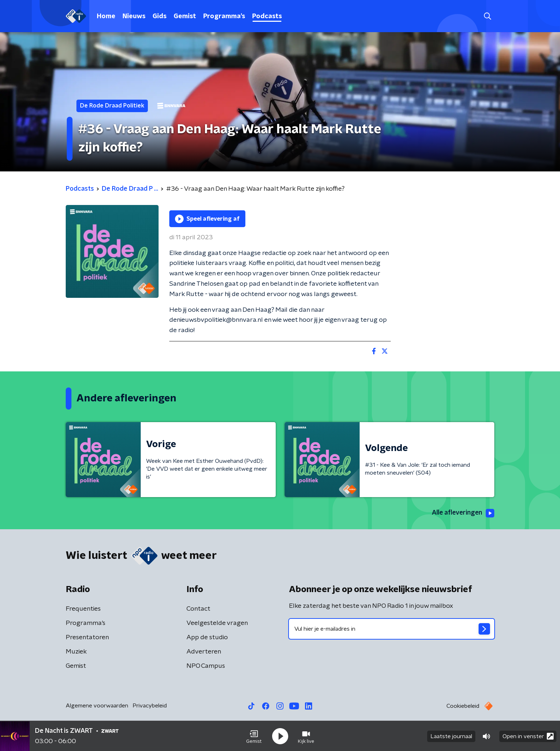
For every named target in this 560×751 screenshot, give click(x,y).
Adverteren (204, 652)
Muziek (76, 652)
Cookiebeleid (463, 706)
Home (106, 16)
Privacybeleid (150, 706)
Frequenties (83, 609)
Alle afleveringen (462, 513)
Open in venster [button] (528, 736)
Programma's (224, 16)
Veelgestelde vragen (217, 623)
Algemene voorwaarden (97, 706)
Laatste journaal (451, 736)
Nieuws (134, 16)
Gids (159, 16)
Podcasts (267, 16)
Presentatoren (87, 637)
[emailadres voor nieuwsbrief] (392, 629)
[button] (254, 736)
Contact (198, 609)
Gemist (185, 16)
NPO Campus (206, 666)
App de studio (207, 637)
